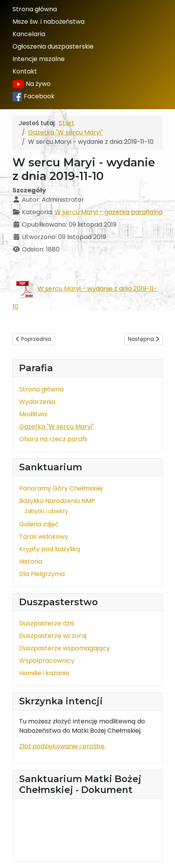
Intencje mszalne (39, 59)
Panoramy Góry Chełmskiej (61, 488)
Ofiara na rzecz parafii (53, 439)
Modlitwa (33, 414)
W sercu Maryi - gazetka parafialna (109, 212)
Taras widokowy (44, 537)
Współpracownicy (47, 661)
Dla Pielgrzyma (42, 574)
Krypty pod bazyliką (50, 549)
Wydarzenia (37, 402)
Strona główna (35, 9)
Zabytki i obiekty (46, 511)
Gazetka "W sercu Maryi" (57, 427)
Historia (31, 561)
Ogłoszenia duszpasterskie (53, 46)
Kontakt (25, 71)
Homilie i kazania (44, 673)
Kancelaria (29, 34)
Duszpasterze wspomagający (65, 648)
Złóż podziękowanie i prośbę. (62, 746)
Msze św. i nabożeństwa (49, 22)
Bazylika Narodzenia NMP (57, 501)
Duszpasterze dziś (47, 623)
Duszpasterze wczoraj (53, 636)
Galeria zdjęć (39, 524)
